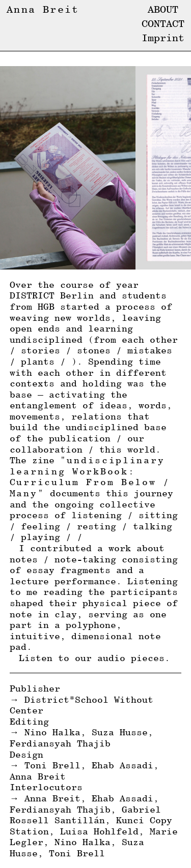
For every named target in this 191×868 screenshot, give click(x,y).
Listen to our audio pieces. (94, 658)
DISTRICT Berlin (52, 295)
